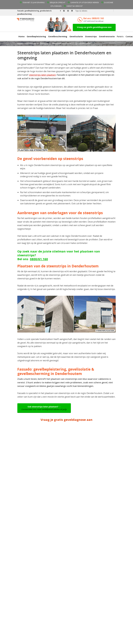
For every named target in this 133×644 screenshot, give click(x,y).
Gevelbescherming (58, 36)
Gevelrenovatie (107, 36)
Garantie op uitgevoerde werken (85, 3)
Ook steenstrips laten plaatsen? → (44, 408)
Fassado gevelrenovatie (27, 43)
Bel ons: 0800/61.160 (94, 18)
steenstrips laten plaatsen (42, 75)
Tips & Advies (81, 11)
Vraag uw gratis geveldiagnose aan (94, 27)
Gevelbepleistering (36, 36)
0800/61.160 (39, 259)
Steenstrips (91, 36)
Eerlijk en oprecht (58, 3)
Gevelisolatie (76, 36)
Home (22, 36)
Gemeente (44, 43)
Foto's (120, 36)
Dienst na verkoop (75, 6)
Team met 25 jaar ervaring (34, 3)
